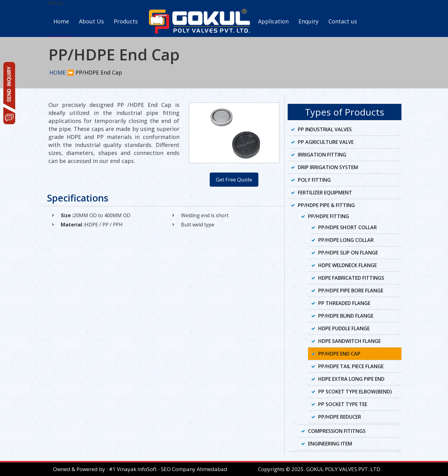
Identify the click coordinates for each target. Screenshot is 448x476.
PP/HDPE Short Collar (347, 227)
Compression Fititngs (337, 431)
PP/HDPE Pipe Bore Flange (351, 291)
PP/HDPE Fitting (329, 216)
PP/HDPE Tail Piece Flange (351, 366)
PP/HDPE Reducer (340, 417)
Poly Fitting (314, 180)
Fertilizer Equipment (325, 193)
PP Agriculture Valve (326, 142)
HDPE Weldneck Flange (347, 265)
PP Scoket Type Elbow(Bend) (355, 392)
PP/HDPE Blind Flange (346, 316)
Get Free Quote (234, 179)
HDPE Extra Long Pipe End (351, 379)
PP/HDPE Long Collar (346, 240)
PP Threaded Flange (344, 303)
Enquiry (308, 21)
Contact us (343, 21)
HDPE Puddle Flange (344, 328)
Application (273, 21)
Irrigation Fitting (322, 155)
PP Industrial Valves (325, 129)
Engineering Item (330, 444)
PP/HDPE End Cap (339, 354)
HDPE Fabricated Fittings (351, 278)
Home (61, 21)
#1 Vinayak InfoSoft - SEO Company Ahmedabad (168, 469)
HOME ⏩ (62, 72)
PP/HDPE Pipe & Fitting (326, 205)
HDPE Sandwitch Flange (349, 341)
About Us (91, 21)
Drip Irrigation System (328, 167)
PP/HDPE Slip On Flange (348, 253)
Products (126, 21)
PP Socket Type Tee (343, 404)
